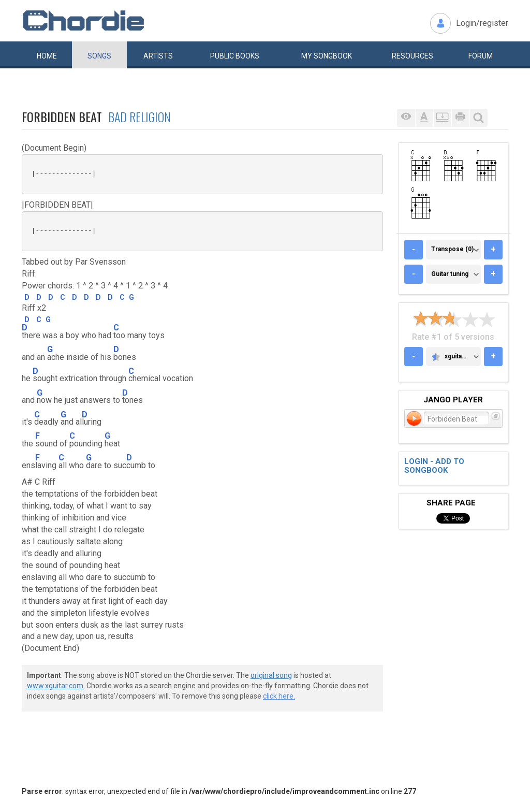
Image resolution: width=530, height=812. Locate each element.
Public (235, 56)
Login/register (482, 23)
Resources (413, 56)
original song (271, 675)
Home (47, 56)
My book (327, 56)
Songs (99, 56)
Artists (158, 56)
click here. (279, 696)
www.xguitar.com (55, 686)
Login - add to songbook (434, 466)
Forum (481, 56)
